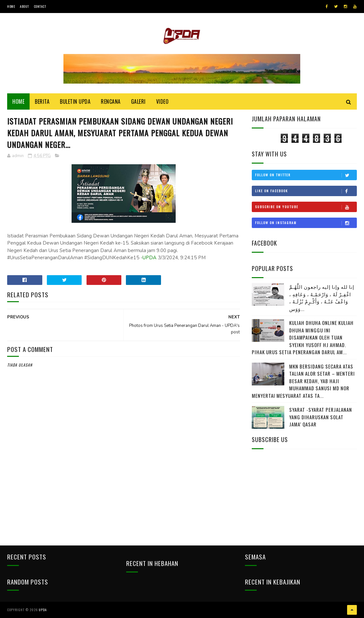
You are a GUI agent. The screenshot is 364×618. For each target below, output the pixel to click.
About (24, 6)
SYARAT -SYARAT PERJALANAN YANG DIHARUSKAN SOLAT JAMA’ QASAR (321, 417)
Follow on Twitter (306, 175)
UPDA (149, 258)
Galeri (138, 101)
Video (162, 101)
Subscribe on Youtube (306, 207)
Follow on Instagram (306, 223)
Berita (42, 101)
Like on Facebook (306, 191)
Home (11, 6)
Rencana (111, 101)
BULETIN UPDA (75, 101)
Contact (40, 6)
